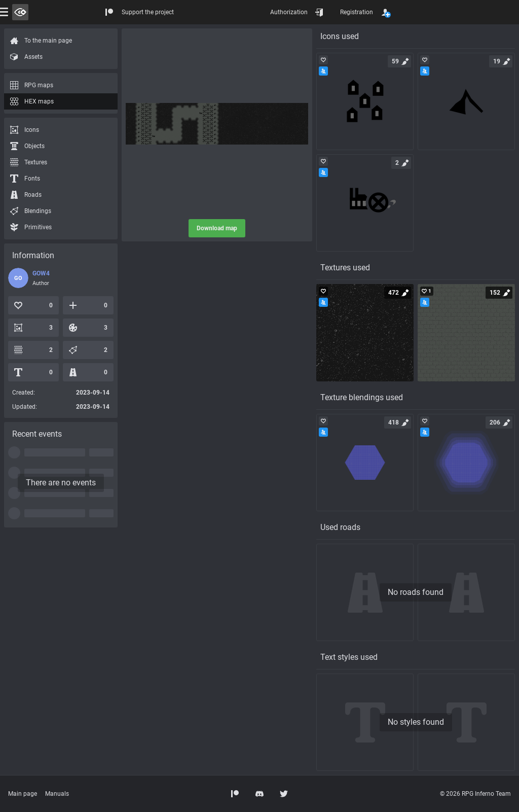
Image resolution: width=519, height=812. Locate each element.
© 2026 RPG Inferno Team (475, 794)
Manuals (57, 794)
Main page (23, 794)
